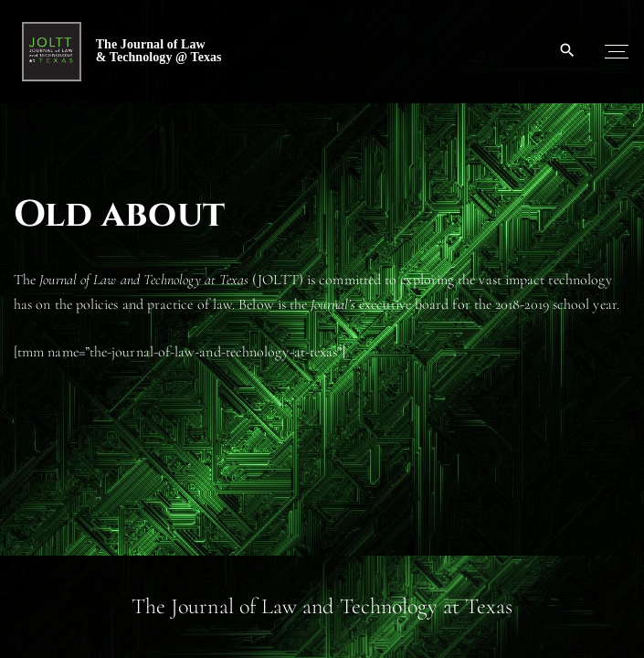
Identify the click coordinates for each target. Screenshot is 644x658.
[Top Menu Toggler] (617, 51)
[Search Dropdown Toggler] (568, 51)
